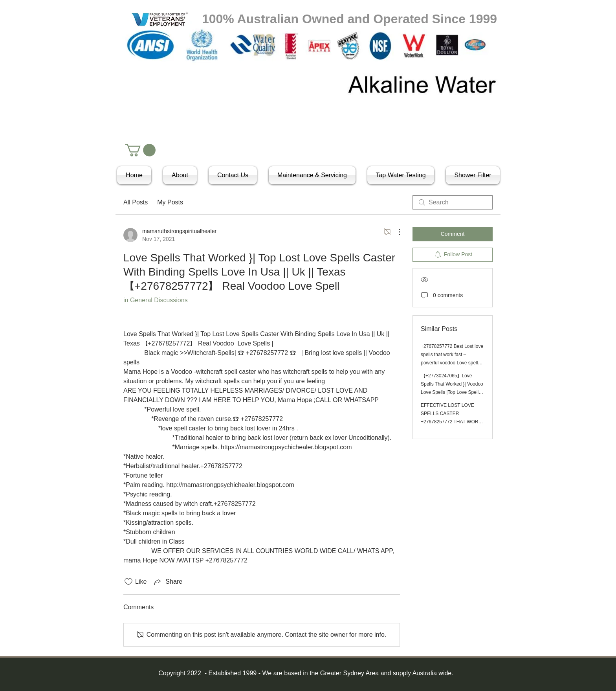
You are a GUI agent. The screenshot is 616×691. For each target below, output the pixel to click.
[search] (453, 202)
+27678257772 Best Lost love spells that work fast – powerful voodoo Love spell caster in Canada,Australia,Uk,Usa (452, 363)
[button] (140, 150)
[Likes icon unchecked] (128, 582)
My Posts (170, 202)
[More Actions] (395, 232)
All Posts (136, 202)
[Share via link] (168, 582)
